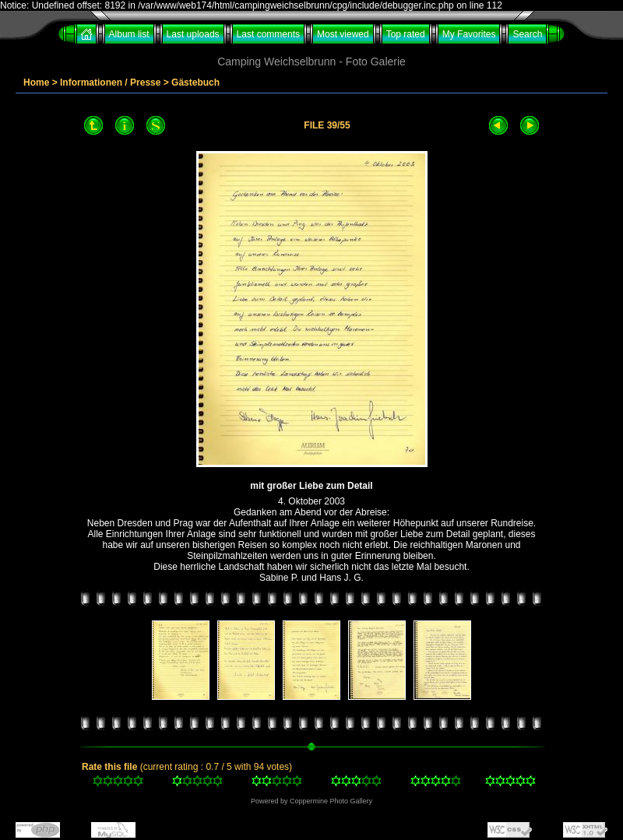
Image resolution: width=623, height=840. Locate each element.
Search (527, 34)
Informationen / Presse (110, 83)
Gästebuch (195, 83)
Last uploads (193, 34)
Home (36, 83)
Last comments (268, 34)
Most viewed (343, 34)
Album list (129, 34)
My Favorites (469, 34)
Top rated (406, 34)
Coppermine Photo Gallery (331, 801)
